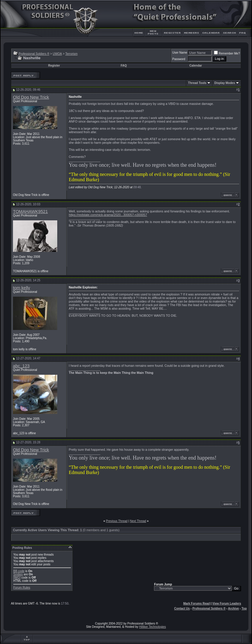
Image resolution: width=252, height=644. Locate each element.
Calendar (196, 66)
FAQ (124, 66)
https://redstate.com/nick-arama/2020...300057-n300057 (108, 215)
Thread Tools (197, 83)
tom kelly (22, 288)
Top (244, 609)
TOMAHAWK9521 (30, 212)
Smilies (18, 574)
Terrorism (71, 54)
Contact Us (182, 609)
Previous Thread (117, 521)
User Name (180, 53)
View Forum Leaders (227, 603)
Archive (234, 609)
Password (179, 59)
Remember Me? (227, 53)
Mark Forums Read (197, 603)
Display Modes (225, 83)
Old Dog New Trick (31, 97)
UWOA (57, 54)
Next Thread (138, 521)
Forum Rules (22, 588)
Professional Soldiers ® (34, 54)
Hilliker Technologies (152, 627)
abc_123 (21, 366)
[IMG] (17, 578)
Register (54, 66)
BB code (19, 571)
